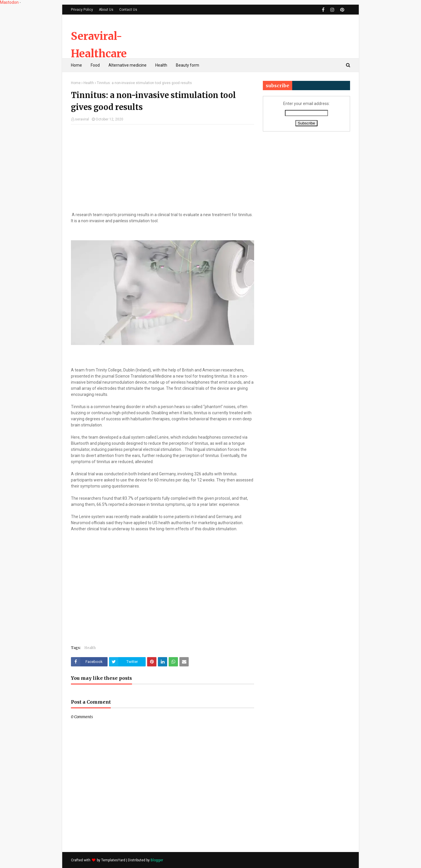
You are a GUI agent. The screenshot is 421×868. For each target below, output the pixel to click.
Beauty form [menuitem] (188, 65)
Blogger (157, 860)
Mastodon (9, 2)
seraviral (82, 119)
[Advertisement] (244, 36)
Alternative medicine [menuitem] (127, 65)
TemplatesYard (113, 860)
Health (89, 83)
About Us (106, 10)
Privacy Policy (82, 10)
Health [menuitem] (161, 65)
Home (76, 83)
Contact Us (128, 10)
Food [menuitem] (95, 65)
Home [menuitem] (76, 65)
